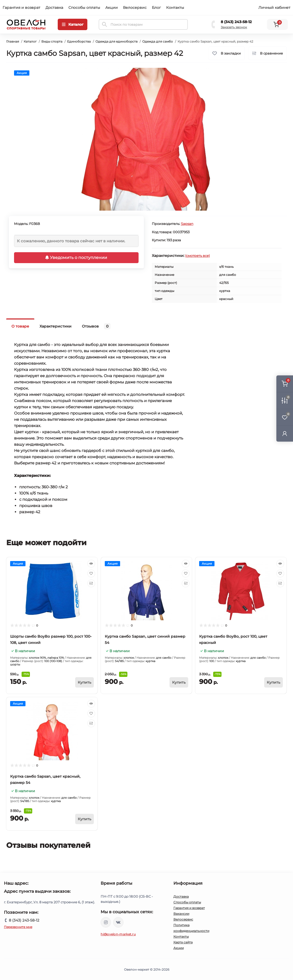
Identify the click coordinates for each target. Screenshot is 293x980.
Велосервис (135, 8)
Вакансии (181, 914)
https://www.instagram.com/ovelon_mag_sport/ (106, 922)
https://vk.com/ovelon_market (118, 922)
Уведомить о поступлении (76, 258)
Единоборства (79, 41)
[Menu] (73, 24)
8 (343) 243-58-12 (236, 22)
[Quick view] (91, 564)
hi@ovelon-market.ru (118, 934)
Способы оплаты (84, 8)
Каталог (30, 41)
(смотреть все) (197, 256)
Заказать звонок (234, 27)
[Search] (105, 24)
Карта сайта (183, 942)
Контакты (175, 8)
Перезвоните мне (18, 927)
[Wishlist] (91, 574)
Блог (156, 8)
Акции (112, 8)
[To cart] (84, 682)
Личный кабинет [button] (274, 8)
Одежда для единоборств (116, 41)
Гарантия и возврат (21, 8)
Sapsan (187, 224)
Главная (13, 41)
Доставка (54, 8)
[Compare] (91, 583)
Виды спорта (52, 41)
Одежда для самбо (158, 41)
